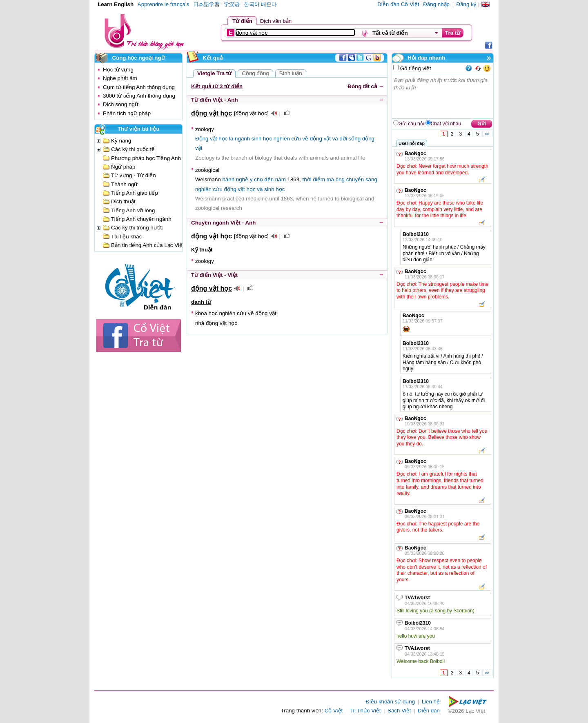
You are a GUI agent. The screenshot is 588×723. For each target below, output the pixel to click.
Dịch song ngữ (121, 104)
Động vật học (211, 139)
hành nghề (235, 179)
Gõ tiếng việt (415, 68)
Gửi (482, 124)
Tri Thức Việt (365, 711)
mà (331, 179)
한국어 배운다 (261, 4)
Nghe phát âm (120, 78)
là (231, 139)
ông (340, 179)
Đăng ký (467, 4)
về (305, 139)
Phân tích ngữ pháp (127, 113)
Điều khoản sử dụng (390, 702)
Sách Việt (399, 711)
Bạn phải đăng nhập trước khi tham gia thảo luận (443, 97)
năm (281, 179)
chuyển (355, 179)
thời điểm (314, 179)
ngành (242, 139)
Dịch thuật (123, 201)
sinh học (262, 139)
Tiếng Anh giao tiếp (135, 193)
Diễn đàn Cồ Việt (398, 4)
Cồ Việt (334, 711)
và (335, 139)
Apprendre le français (164, 4)
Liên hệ (431, 702)
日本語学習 (206, 4)
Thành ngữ (124, 184)
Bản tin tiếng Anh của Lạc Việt (148, 245)
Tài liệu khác (126, 237)
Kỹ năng (121, 141)
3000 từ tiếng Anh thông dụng (139, 96)
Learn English (116, 4)
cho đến (264, 179)
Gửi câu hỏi (411, 124)
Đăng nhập (436, 4)
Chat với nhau (446, 124)
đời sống (350, 139)
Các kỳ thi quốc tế (133, 149)
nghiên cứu (287, 139)
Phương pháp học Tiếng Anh (146, 158)
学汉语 (232, 4)
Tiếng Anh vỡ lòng (133, 210)
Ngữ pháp (123, 167)
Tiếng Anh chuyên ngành (141, 219)
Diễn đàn (429, 711)
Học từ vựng (118, 70)
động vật (320, 139)
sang (371, 179)
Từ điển (242, 21)
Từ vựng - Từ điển (134, 175)
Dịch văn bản (276, 21)
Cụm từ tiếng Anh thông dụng (139, 87)
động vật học (240, 189)
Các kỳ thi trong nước (137, 228)
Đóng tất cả (362, 86)
